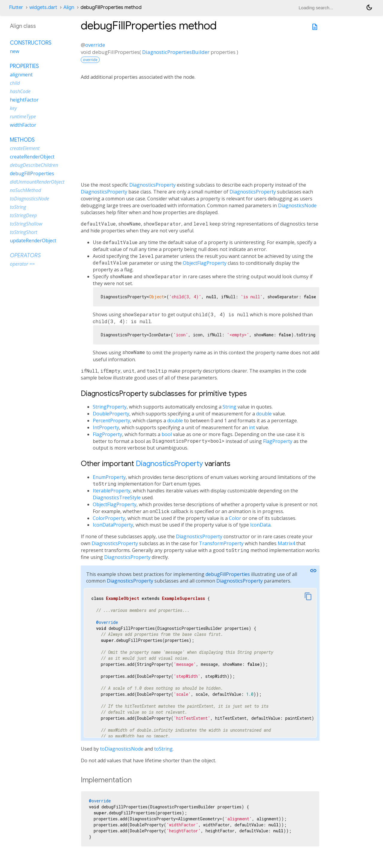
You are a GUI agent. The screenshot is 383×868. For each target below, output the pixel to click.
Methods (22, 140)
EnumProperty (109, 477)
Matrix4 (286, 543)
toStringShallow (26, 224)
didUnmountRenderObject (37, 182)
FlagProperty (107, 434)
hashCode (20, 91)
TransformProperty (221, 543)
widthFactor (23, 125)
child (15, 83)
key (13, 108)
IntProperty (106, 427)
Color (235, 518)
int (252, 427)
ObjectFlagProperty (205, 263)
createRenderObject (32, 157)
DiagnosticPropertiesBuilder (176, 52)
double (264, 414)
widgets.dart (43, 7)
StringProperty (110, 407)
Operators (25, 255)
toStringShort (23, 232)
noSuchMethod (25, 190)
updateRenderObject (33, 241)
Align (69, 7)
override (95, 45)
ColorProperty (109, 518)
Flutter (16, 7)
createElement (25, 148)
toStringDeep (23, 215)
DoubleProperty (111, 414)
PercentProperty (111, 421)
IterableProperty (112, 491)
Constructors (31, 43)
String (230, 407)
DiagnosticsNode (297, 205)
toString (163, 749)
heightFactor (24, 100)
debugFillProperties (228, 574)
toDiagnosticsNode (122, 749)
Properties (24, 66)
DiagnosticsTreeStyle (117, 497)
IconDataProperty (113, 525)
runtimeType (23, 117)
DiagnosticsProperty (152, 185)
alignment (21, 75)
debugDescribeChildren (34, 165)
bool (167, 434)
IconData (260, 525)
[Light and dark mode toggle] (369, 7)
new (15, 51)
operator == (22, 264)
